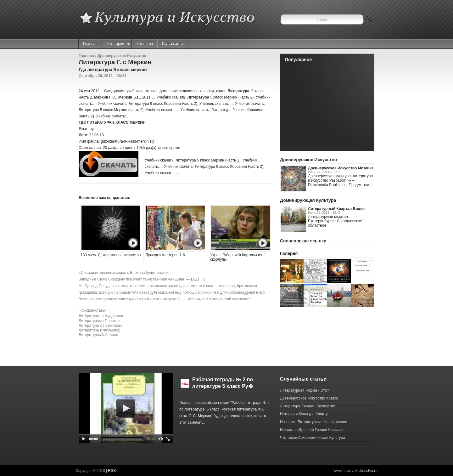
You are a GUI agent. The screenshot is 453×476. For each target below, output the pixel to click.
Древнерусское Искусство (122, 56)
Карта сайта (173, 44)
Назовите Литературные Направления (314, 422)
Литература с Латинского (101, 326)
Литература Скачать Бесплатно (308, 406)
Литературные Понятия (99, 321)
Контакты (145, 44)
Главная (90, 44)
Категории (118, 44)
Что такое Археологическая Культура (313, 438)
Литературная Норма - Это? (305, 390)
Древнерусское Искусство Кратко (309, 398)
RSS (112, 471)
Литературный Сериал (98, 335)
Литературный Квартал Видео (336, 209)
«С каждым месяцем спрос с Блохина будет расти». (124, 273)
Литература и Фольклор (100, 330)
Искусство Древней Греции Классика (312, 430)
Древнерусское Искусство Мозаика (341, 168)
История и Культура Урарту (304, 414)
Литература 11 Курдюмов (101, 316)
